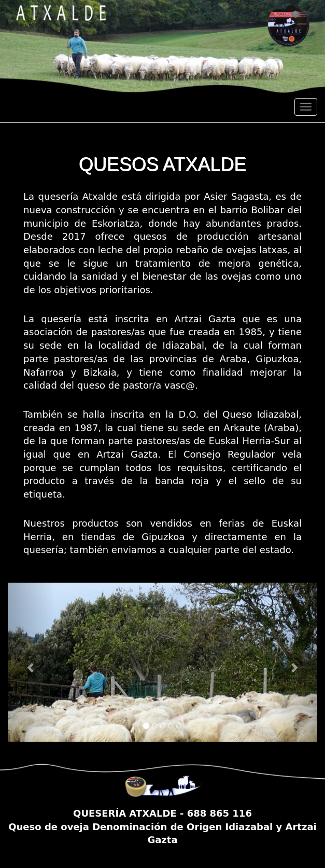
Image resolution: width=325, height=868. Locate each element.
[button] (31, 662)
